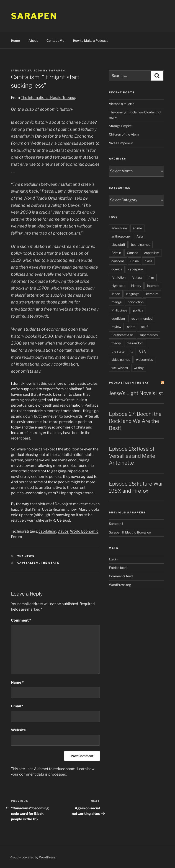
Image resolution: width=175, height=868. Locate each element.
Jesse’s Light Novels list (136, 393)
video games (121, 359)
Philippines (119, 310)
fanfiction (118, 277)
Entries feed (118, 568)
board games (141, 244)
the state (50, 563)
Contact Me (55, 41)
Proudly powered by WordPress (32, 857)
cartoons (118, 261)
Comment (21, 620)
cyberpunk (136, 269)
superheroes (149, 335)
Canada (133, 253)
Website (18, 730)
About (33, 41)
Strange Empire (120, 126)
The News (26, 556)
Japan (116, 294)
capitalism (47, 531)
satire (131, 327)
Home (15, 41)
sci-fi (145, 327)
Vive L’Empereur (121, 143)
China (135, 261)
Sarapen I (116, 524)
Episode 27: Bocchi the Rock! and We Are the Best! (135, 421)
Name (17, 682)
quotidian (118, 318)
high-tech (118, 286)
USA (143, 351)
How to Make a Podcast (90, 41)
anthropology (121, 236)
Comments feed (121, 576)
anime (137, 228)
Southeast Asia (122, 335)
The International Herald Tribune (48, 98)
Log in (113, 559)
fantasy (137, 277)
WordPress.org (120, 585)
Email (17, 706)
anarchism (119, 228)
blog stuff (118, 244)
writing (139, 368)
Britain (116, 253)
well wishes (120, 368)
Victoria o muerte (122, 104)
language (133, 294)
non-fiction (136, 302)
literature (152, 294)
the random (135, 343)
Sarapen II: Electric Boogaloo (130, 532)
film (151, 277)
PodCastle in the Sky (129, 383)
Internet (153, 286)
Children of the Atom (124, 134)
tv (132, 351)
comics (117, 269)
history (136, 286)
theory (116, 343)
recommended (142, 318)
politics (138, 310)
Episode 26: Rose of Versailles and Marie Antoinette (132, 456)
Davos (63, 531)
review (116, 327)
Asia (140, 236)
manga (117, 302)
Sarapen (34, 16)
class (148, 261)
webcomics (144, 359)
